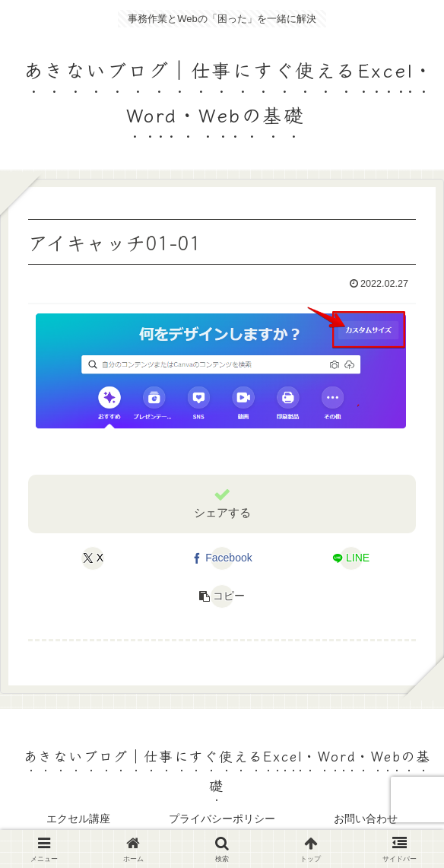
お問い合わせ (366, 819)
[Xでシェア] (94, 558)
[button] (222, 596)
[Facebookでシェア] (222, 558)
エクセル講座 (78, 819)
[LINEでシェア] (351, 558)
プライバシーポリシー (222, 819)
